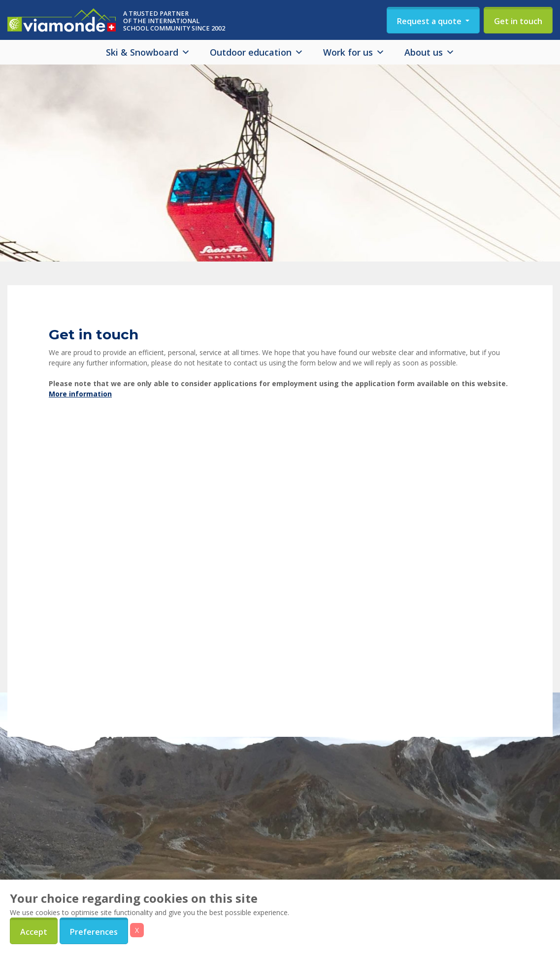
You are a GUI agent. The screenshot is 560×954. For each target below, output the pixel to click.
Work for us (354, 52)
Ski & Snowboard (148, 52)
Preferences (94, 932)
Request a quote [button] (430, 21)
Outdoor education (257, 52)
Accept (34, 932)
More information (80, 394)
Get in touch (518, 21)
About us (429, 52)
